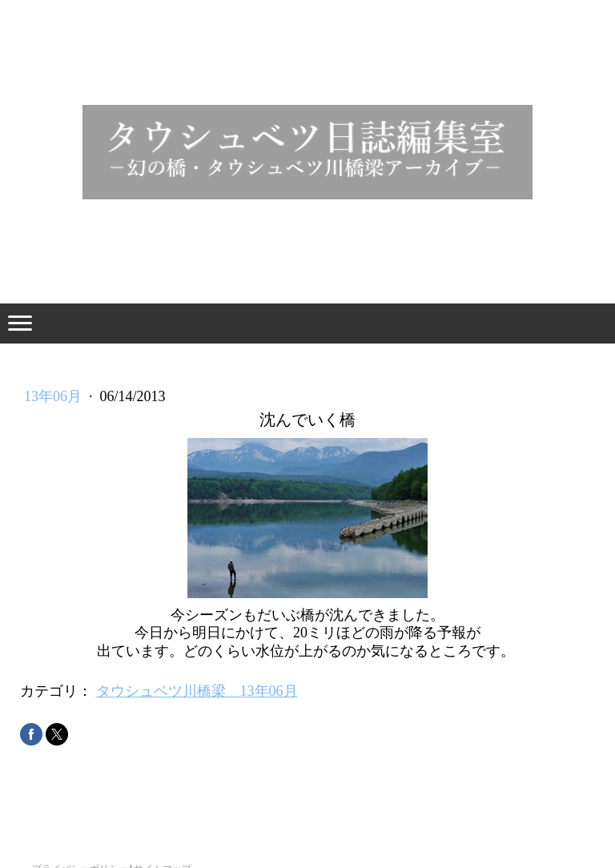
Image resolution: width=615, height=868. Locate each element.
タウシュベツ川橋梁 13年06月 (197, 691)
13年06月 (55, 396)
